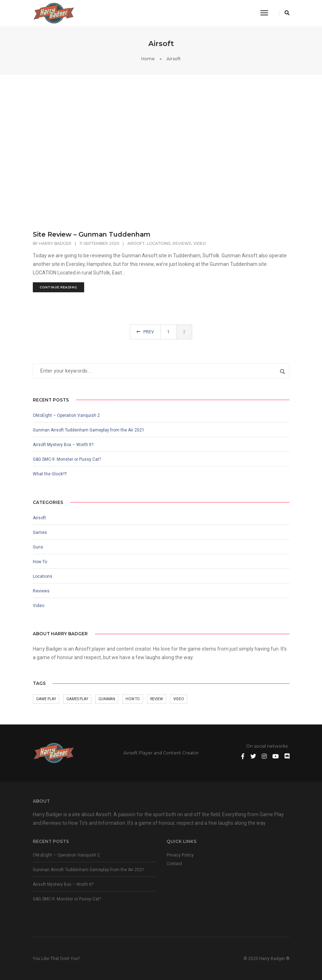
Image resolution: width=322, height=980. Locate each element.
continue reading (58, 287)
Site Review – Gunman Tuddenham (92, 234)
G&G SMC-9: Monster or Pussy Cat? (67, 459)
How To (40, 562)
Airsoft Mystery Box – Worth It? (63, 445)
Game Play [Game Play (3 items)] (46, 699)
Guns (38, 547)
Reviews (182, 243)
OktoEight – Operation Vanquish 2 (66, 415)
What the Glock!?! (50, 474)
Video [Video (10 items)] (179, 699)
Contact (174, 864)
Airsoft (136, 243)
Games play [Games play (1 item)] (77, 699)
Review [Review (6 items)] (157, 699)
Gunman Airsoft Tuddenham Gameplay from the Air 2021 (89, 430)
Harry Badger (55, 243)
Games (40, 532)
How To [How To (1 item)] (133, 699)
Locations (159, 243)
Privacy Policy (180, 855)
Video (200, 243)
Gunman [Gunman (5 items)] (107, 699)
